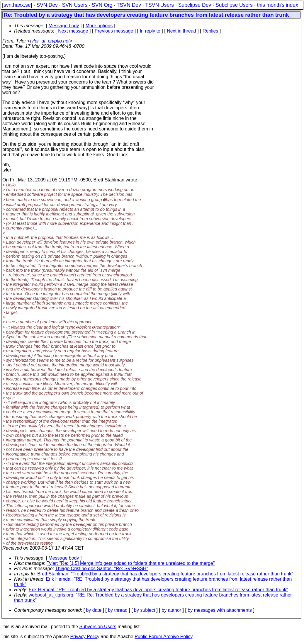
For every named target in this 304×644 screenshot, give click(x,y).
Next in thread (181, 31)
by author (171, 610)
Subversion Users (98, 627)
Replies (210, 31)
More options (99, 26)
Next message (73, 31)
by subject (145, 610)
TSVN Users (159, 5)
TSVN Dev (129, 5)
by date (94, 610)
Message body (64, 26)
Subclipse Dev (195, 5)
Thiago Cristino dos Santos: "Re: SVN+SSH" (102, 569)
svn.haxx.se (17, 5)
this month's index (278, 5)
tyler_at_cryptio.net (50, 41)
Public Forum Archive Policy (163, 637)
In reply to (150, 31)
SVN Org (102, 5)
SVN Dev (47, 5)
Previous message (114, 31)
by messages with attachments (220, 610)
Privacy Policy (85, 637)
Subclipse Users (234, 5)
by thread (118, 610)
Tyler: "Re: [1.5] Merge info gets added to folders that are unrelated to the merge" (131, 563)
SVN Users (75, 5)
